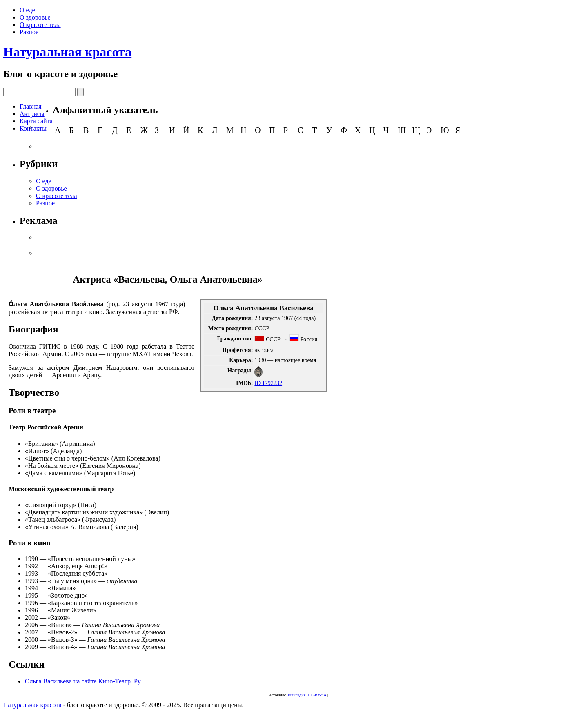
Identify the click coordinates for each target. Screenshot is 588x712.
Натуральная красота (67, 52)
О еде (27, 10)
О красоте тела (40, 25)
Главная (31, 106)
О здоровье (35, 17)
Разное (29, 32)
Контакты (33, 128)
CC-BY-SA (317, 695)
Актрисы (32, 114)
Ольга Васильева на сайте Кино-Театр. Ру (83, 681)
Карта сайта (36, 121)
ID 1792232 (268, 383)
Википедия (296, 695)
